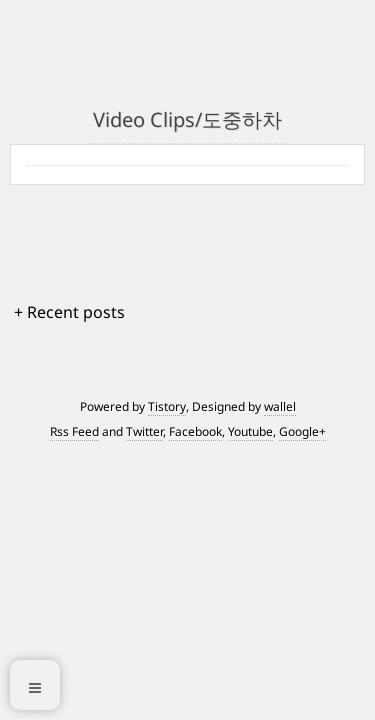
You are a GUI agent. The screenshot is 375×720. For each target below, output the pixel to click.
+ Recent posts (69, 312)
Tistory (167, 406)
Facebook (195, 431)
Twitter (144, 431)
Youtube (250, 431)
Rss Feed (74, 431)
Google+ (302, 431)
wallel (280, 406)
